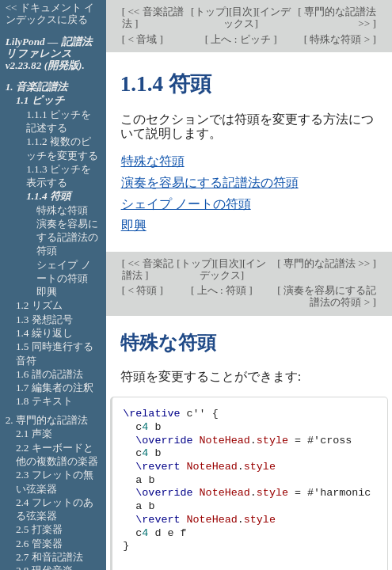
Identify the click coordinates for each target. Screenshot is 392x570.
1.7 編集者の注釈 (55, 388)
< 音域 (142, 39)
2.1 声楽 (34, 433)
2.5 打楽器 (39, 529)
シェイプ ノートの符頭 (186, 204)
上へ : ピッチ (241, 39)
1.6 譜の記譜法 (49, 374)
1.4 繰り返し (44, 333)
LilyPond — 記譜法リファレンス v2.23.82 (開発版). (49, 53)
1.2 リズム (39, 305)
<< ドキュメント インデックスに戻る (50, 13)
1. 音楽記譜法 (36, 87)
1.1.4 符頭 (48, 196)
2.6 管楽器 (39, 543)
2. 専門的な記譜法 (47, 420)
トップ (210, 11)
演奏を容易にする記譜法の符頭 (210, 182)
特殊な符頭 (153, 161)
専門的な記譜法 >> (339, 17)
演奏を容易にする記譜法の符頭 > (329, 296)
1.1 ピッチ (40, 100)
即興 (134, 225)
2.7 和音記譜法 (49, 557)
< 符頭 (142, 290)
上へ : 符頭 (221, 290)
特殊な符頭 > (340, 39)
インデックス (233, 269)
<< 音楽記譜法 (153, 17)
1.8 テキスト (44, 401)
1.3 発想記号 (44, 319)
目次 (242, 11)
